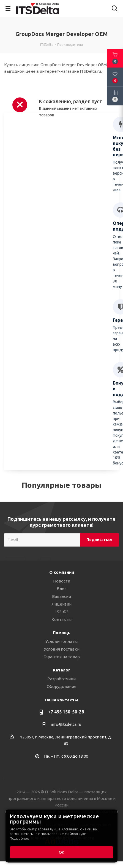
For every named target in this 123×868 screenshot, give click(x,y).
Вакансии (61, 596)
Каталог (61, 670)
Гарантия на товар (62, 657)
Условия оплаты (61, 641)
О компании (62, 572)
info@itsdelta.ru (66, 724)
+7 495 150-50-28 (66, 712)
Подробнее (19, 838)
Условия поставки (62, 649)
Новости (62, 581)
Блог (61, 589)
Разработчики (61, 679)
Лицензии (61, 604)
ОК (61, 852)
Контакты (61, 619)
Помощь (62, 633)
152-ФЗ (62, 612)
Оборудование (62, 686)
